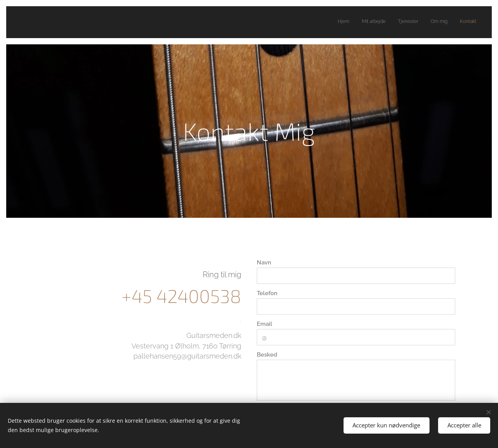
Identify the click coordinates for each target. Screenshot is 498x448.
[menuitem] (429, 22)
